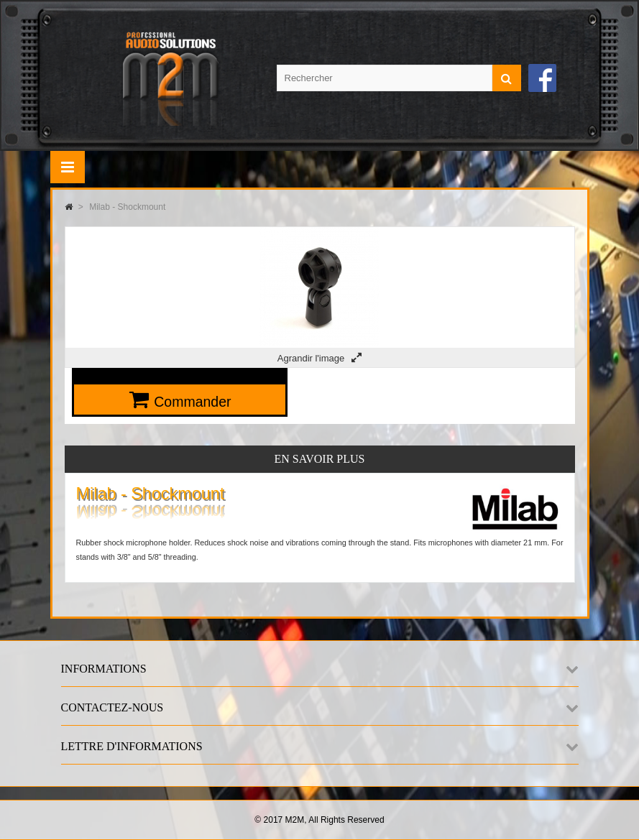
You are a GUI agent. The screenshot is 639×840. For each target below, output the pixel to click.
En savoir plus (320, 459)
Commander (192, 402)
